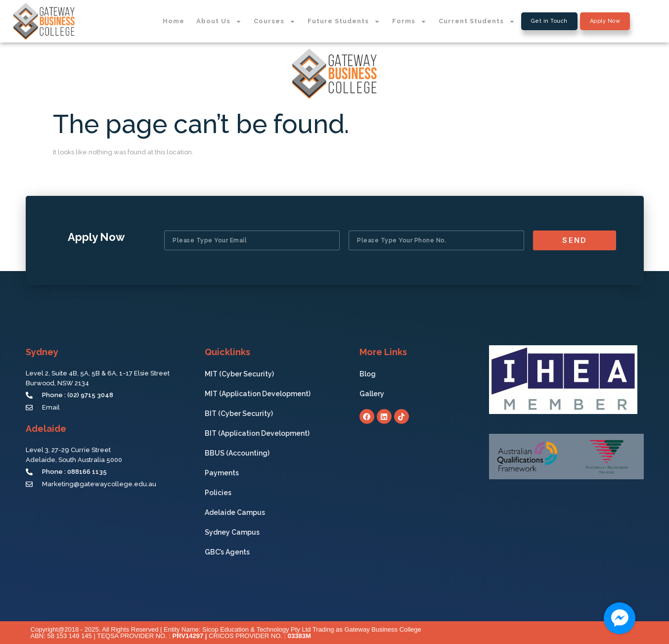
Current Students (477, 22)
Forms (409, 22)
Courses (275, 22)
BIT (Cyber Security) (239, 414)
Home (174, 21)
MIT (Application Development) (258, 394)
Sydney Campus (232, 532)
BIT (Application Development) (257, 433)
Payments (222, 473)
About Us (219, 22)
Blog (368, 374)
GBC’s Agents (227, 552)
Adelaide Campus (235, 512)
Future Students (344, 22)
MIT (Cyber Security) (239, 374)
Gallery (374, 394)
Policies (218, 493)
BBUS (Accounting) (237, 453)
